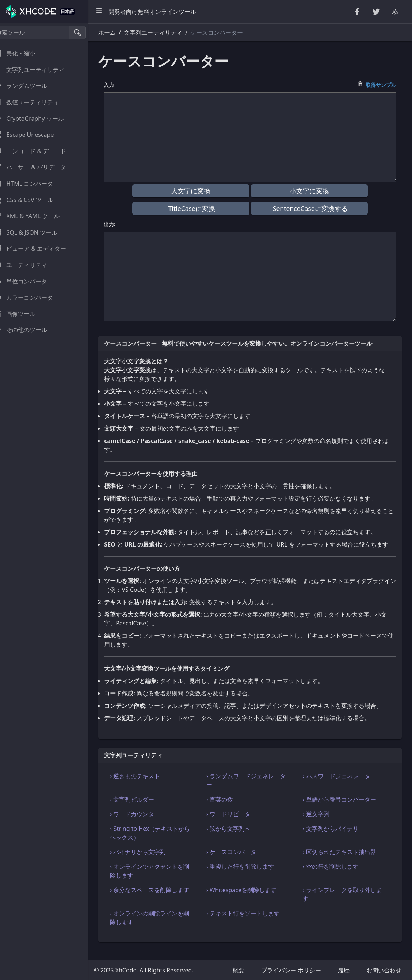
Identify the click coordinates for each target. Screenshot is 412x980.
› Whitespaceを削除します (249, 899)
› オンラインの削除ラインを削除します (161, 926)
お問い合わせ (384, 970)
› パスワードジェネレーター (343, 785)
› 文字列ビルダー (143, 808)
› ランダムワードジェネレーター (253, 789)
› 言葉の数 (227, 808)
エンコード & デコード (39, 151)
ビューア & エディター (39, 248)
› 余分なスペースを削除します (161, 899)
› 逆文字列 (320, 823)
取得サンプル (381, 85)
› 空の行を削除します (334, 875)
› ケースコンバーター (242, 861)
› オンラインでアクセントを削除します (161, 880)
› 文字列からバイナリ (334, 837)
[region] (50, 502)
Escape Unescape (33, 135)
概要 (239, 970)
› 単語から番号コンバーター (343, 808)
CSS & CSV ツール (32, 200)
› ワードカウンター (146, 823)
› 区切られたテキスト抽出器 (343, 861)
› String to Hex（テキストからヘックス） (161, 842)
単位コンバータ (29, 281)
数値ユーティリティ (35, 102)
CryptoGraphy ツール (37, 119)
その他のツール (29, 330)
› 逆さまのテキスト (146, 785)
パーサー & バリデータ (39, 167)
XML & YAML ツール (35, 216)
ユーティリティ (29, 265)
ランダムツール (29, 86)
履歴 (344, 970)
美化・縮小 (23, 53)
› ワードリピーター (239, 823)
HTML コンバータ (32, 184)
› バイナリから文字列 (149, 861)
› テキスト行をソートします (250, 922)
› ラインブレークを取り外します (346, 903)
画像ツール (23, 314)
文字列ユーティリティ (38, 70)
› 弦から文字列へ (236, 837)
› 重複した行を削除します (247, 875)
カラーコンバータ (32, 297)
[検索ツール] (41, 32)
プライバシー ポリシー (291, 970)
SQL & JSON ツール (34, 232)
